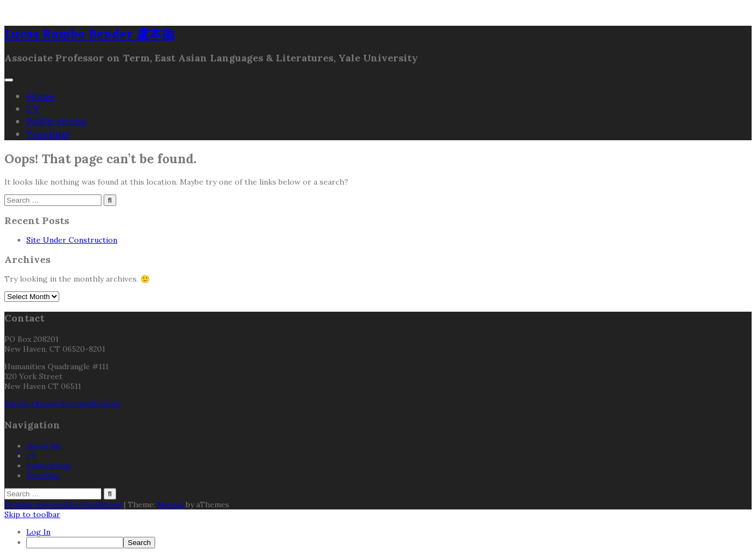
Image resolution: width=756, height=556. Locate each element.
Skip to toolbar (32, 514)
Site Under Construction (72, 240)
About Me (44, 446)
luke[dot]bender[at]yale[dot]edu (62, 404)
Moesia (170, 505)
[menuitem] (389, 543)
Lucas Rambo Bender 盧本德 (89, 34)
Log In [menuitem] (38, 532)
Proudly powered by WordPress (63, 505)
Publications (56, 121)
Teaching (48, 134)
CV (33, 109)
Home (40, 96)
